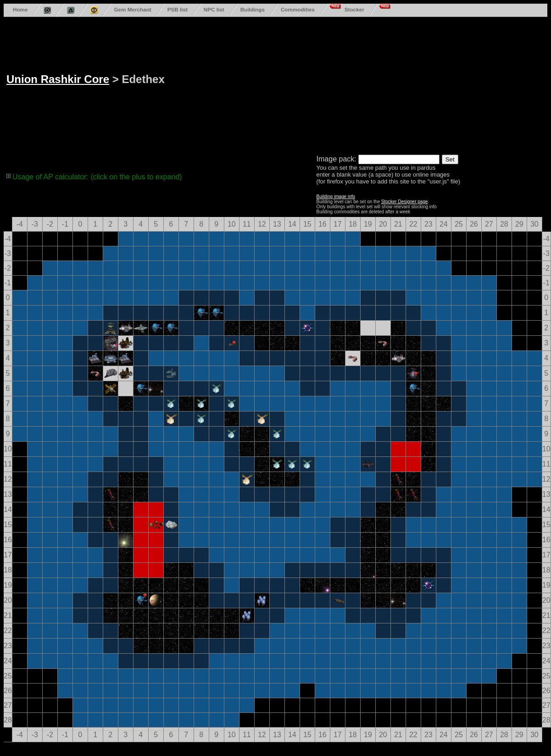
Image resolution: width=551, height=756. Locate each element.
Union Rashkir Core (58, 79)
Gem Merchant (132, 9)
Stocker (354, 9)
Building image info (336, 197)
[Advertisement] (270, 84)
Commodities (298, 9)
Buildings (253, 9)
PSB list (178, 9)
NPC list (214, 9)
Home (20, 9)
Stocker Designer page (405, 202)
